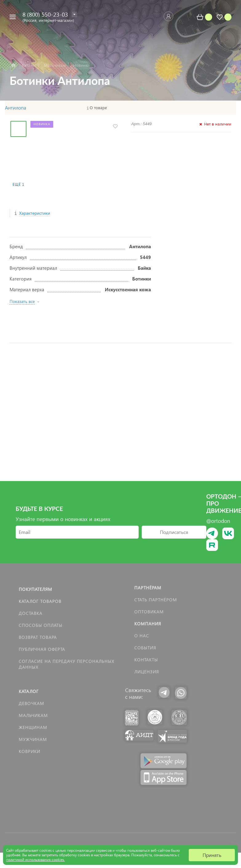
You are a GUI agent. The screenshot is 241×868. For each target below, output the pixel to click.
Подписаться (174, 532)
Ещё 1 (18, 184)
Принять (212, 855)
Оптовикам (149, 612)
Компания (148, 624)
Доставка (31, 613)
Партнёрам (148, 588)
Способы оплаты (41, 625)
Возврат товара (38, 637)
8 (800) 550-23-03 (45, 14)
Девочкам (32, 703)
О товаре (98, 108)
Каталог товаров (40, 601)
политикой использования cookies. (36, 860)
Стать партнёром (156, 600)
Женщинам (33, 727)
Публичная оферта (42, 649)
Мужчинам (33, 739)
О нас (142, 636)
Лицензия (147, 672)
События (145, 648)
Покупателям (36, 589)
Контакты (146, 660)
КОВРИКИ (30, 751)
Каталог (29, 691)
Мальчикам (33, 715)
